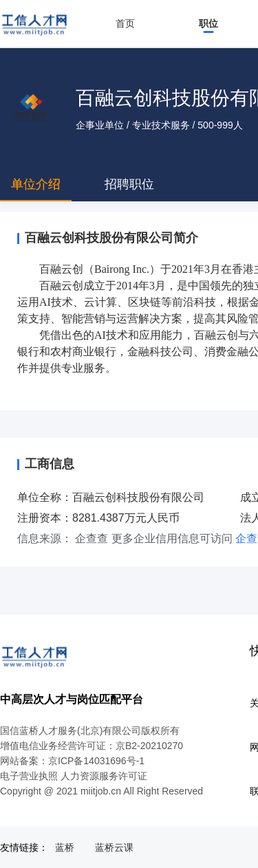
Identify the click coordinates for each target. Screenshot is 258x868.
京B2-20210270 (149, 746)
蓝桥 (65, 847)
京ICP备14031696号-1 (96, 761)
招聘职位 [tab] (129, 184)
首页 (125, 23)
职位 (208, 23)
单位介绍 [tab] (36, 184)
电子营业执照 (29, 776)
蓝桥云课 (114, 847)
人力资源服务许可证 (104, 776)
